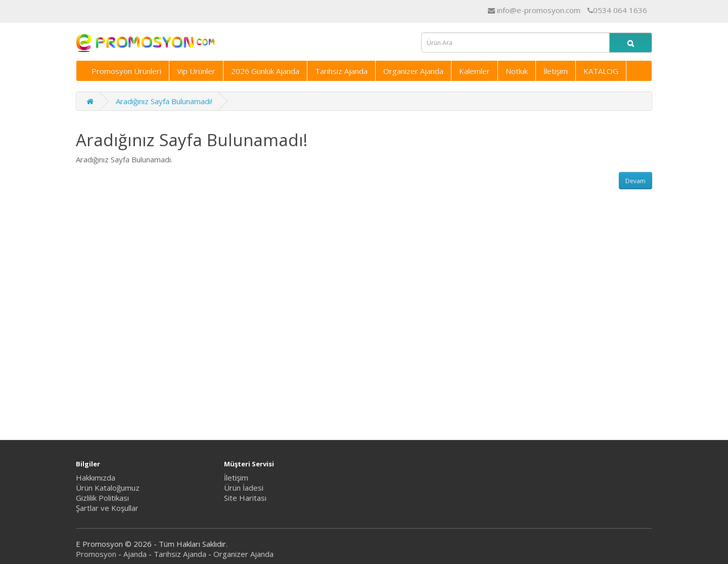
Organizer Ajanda (413, 71)
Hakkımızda (96, 478)
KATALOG (601, 71)
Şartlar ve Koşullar (107, 508)
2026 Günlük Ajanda (265, 71)
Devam (635, 181)
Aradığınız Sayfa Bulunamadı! (164, 101)
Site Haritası (245, 498)
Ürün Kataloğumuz (108, 488)
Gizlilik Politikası (102, 498)
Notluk (517, 71)
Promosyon (96, 554)
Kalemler (474, 71)
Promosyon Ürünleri (126, 71)
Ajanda (135, 554)
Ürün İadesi (244, 488)
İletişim (556, 71)
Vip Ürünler (196, 71)
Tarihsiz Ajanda (341, 71)
